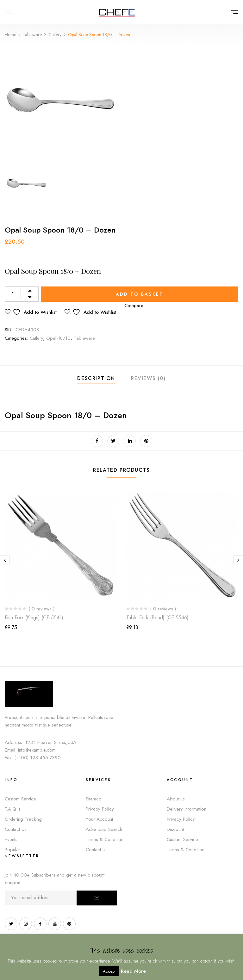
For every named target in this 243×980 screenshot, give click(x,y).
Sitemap (94, 799)
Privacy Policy (100, 809)
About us (176, 799)
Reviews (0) (148, 378)
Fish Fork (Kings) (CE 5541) (34, 618)
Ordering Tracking (23, 819)
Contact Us (16, 829)
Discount (175, 829)
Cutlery (55, 35)
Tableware (32, 35)
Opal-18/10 (58, 338)
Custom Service (20, 799)
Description (96, 378)
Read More (133, 971)
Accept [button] (109, 971)
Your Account (99, 819)
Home (10, 35)
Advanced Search (104, 829)
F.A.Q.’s (13, 809)
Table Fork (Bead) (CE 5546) (157, 618)
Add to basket (140, 294)
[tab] (96, 379)
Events (11, 839)
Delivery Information (187, 809)
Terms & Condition (105, 839)
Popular (12, 850)
